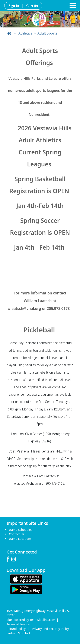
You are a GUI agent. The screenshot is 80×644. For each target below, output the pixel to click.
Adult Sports (47, 33)
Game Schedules (21, 530)
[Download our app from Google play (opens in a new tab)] (26, 589)
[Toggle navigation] (73, 5)
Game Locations (20, 539)
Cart (32, 6)
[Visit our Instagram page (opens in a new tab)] (15, 559)
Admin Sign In (19, 633)
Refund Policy (16, 629)
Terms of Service (18, 624)
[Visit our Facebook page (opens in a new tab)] (9, 559)
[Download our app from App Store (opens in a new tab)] (26, 578)
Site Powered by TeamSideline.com (31, 620)
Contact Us (17, 534)
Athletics (25, 33)
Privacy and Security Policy (50, 629)
